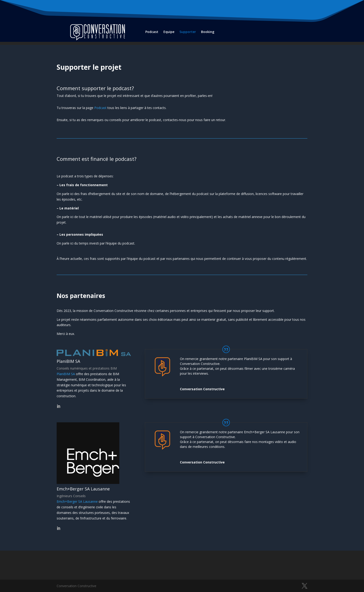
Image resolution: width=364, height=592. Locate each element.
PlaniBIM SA (66, 374)
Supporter (188, 32)
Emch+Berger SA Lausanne (77, 501)
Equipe (169, 32)
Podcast (152, 32)
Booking (208, 32)
